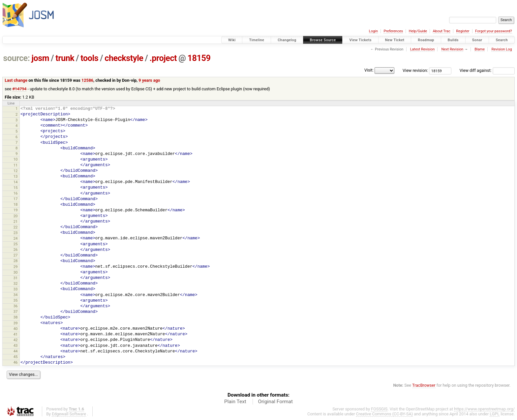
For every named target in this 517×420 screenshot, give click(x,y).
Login (373, 31)
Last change (16, 80)
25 (16, 244)
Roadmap (426, 40)
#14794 (19, 89)
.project (163, 58)
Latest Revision (423, 49)
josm (40, 58)
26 (16, 250)
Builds (453, 40)
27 (16, 255)
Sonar (477, 40)
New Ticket (395, 40)
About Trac (442, 31)
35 (16, 300)
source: (17, 58)
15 (16, 188)
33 (16, 289)
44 (16, 351)
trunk (65, 58)
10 (16, 159)
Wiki (232, 40)
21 (16, 222)
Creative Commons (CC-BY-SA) (385, 414)
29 (16, 267)
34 (16, 295)
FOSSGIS (379, 409)
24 (16, 238)
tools (89, 58)
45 (16, 357)
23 (16, 233)
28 (16, 261)
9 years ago (149, 80)
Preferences (393, 31)
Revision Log (502, 49)
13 (16, 176)
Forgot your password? (494, 31)
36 (16, 306)
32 (16, 284)
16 (16, 193)
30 (16, 272)
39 (16, 323)
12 (16, 171)
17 (16, 199)
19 (16, 210)
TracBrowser (424, 385)
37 (16, 312)
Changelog (287, 40)
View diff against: (487, 70)
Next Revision (452, 49)
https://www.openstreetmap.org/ (484, 409)
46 (16, 362)
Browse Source (323, 40)
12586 (87, 80)
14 (16, 182)
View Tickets (360, 40)
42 (16, 340)
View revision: (415, 70)
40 (16, 329)
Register (463, 31)
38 (16, 317)
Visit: (369, 70)
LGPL (495, 414)
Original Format (275, 402)
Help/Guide (418, 31)
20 (16, 216)
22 (16, 227)
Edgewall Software (69, 414)
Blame (480, 49)
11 (16, 165)
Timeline (257, 40)
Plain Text (235, 402)
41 (16, 334)
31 (16, 278)
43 (16, 345)
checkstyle (124, 58)
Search (502, 40)
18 (16, 204)
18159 (199, 58)
